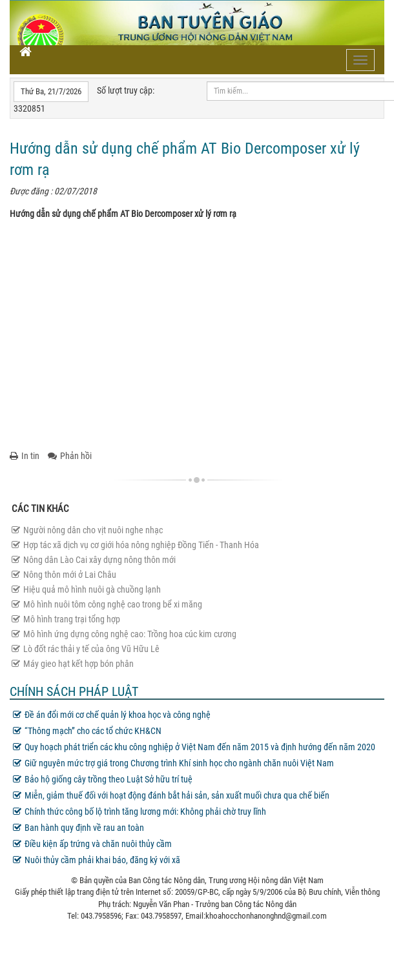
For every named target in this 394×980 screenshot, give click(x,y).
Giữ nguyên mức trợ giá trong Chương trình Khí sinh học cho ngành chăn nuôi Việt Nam (173, 763)
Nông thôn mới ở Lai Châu (64, 575)
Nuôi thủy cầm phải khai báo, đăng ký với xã (97, 860)
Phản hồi (70, 456)
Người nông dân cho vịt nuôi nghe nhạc (87, 530)
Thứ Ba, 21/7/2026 (51, 91)
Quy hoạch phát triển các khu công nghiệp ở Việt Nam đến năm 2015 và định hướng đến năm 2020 (194, 747)
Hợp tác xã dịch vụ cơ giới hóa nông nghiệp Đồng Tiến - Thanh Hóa (135, 545)
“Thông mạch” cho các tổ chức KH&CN (87, 731)
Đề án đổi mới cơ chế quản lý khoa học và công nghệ (112, 715)
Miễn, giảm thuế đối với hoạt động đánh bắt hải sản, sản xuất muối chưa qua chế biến (171, 795)
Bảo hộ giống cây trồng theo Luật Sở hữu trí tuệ (103, 779)
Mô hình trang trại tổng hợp (66, 619)
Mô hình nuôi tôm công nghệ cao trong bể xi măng (107, 604)
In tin (25, 456)
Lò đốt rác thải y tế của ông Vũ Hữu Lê (86, 649)
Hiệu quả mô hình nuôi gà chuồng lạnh (86, 589)
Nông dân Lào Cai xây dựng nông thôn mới (94, 560)
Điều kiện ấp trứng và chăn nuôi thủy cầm (92, 844)
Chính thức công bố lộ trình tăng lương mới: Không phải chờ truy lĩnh (140, 812)
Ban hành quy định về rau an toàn (78, 828)
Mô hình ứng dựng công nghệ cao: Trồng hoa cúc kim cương (124, 634)
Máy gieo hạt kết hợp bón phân (73, 664)
